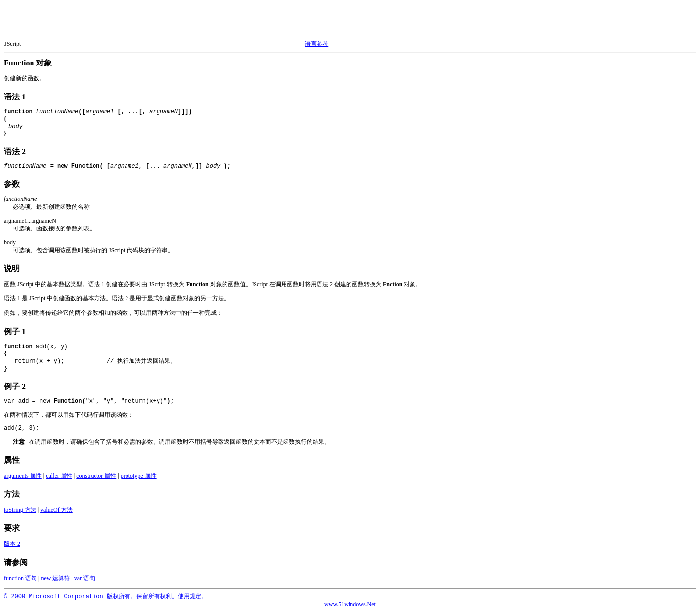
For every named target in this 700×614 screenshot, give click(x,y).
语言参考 (317, 44)
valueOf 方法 (57, 512)
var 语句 (85, 580)
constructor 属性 (96, 478)
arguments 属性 (23, 478)
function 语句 (20, 580)
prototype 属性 (139, 478)
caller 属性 (59, 478)
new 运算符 (55, 580)
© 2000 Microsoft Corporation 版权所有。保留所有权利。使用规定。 (106, 599)
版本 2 (12, 546)
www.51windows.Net (350, 606)
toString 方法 (20, 512)
